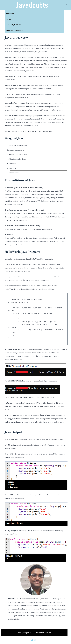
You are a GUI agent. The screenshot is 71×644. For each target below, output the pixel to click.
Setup (9, 19)
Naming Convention (14, 30)
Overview (10, 14)
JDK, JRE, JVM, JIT (14, 25)
